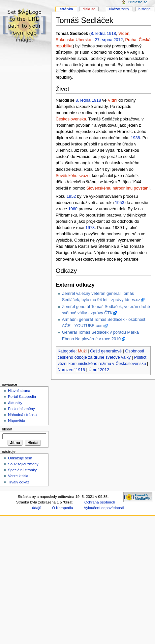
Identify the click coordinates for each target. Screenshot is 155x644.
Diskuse (89, 9)
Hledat (7, 429)
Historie (145, 9)
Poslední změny (21, 409)
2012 (118, 40)
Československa (71, 119)
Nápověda (16, 421)
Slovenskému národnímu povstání (118, 188)
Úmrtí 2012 (99, 370)
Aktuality (15, 403)
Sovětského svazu (73, 176)
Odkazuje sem (20, 458)
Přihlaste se (138, 2)
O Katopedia (63, 508)
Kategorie (67, 351)
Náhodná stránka (22, 415)
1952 (71, 196)
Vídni (113, 100)
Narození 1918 (71, 370)
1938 (135, 138)
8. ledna (98, 34)
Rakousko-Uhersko (74, 40)
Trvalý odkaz (19, 482)
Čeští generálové (106, 351)
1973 (90, 228)
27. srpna (104, 40)
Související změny (23, 464)
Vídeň (124, 34)
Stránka (66, 9)
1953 (120, 203)
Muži (82, 351)
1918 (111, 34)
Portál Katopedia (22, 397)
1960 (73, 209)
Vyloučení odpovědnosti (104, 508)
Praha (131, 40)
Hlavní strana (19, 391)
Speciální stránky (22, 470)
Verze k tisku (19, 476)
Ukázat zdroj (119, 9)
